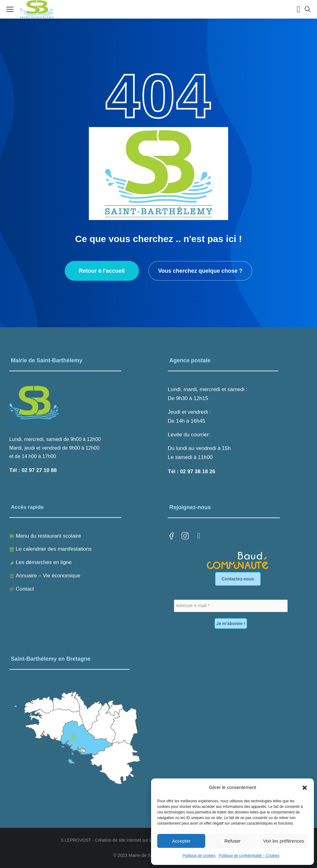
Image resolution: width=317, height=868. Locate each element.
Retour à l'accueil (102, 271)
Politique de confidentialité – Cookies (249, 856)
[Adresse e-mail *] (231, 606)
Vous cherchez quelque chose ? (200, 271)
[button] (305, 788)
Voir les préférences (284, 841)
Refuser (233, 841)
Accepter (181, 841)
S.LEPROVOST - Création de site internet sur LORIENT (115, 840)
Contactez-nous (238, 579)
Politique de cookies (199, 856)
